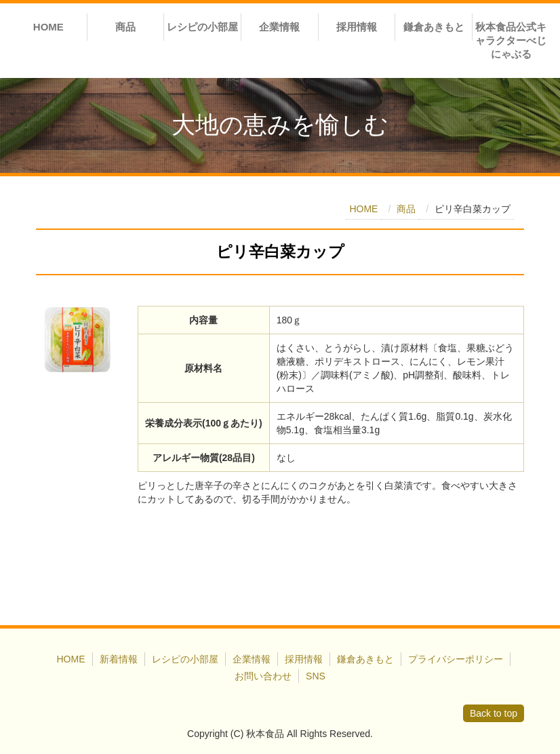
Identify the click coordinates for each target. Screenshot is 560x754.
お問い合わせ (263, 676)
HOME (48, 27)
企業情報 (279, 27)
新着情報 (119, 659)
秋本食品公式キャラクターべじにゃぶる (511, 40)
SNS (316, 676)
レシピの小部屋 (202, 27)
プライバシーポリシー (456, 659)
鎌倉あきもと (434, 27)
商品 (125, 27)
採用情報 (357, 27)
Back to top (494, 713)
